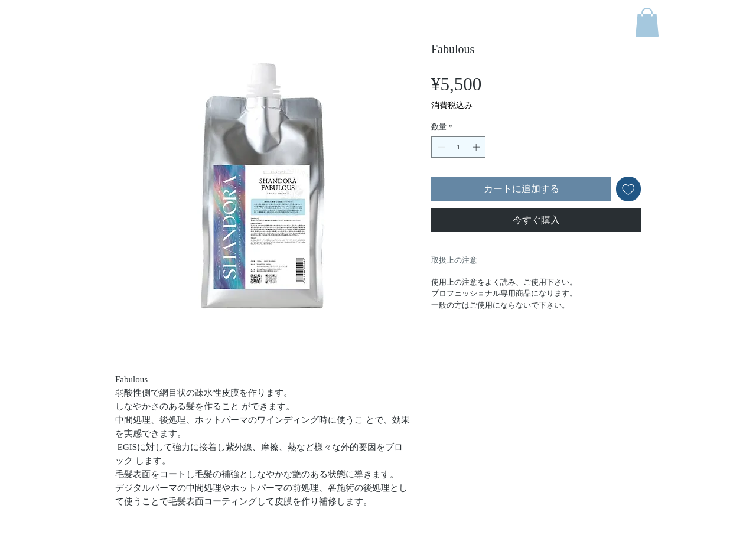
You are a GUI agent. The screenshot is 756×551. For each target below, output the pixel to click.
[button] (647, 22)
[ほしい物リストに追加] (628, 189)
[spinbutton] (459, 147)
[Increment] (477, 147)
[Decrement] (440, 147)
